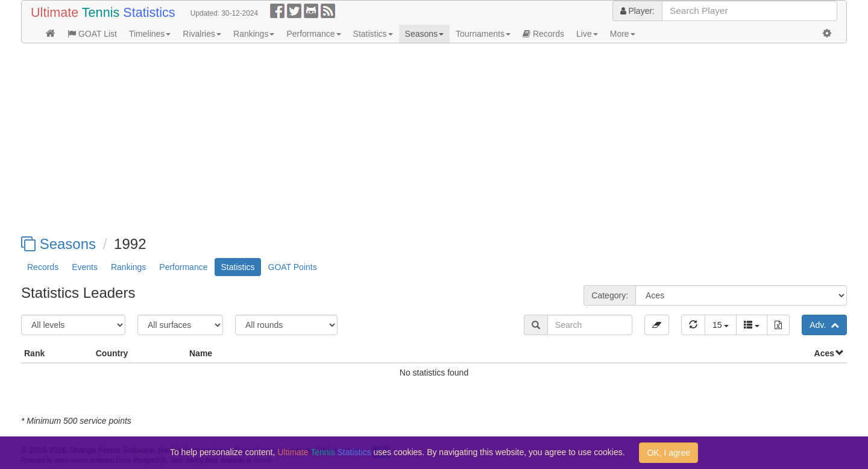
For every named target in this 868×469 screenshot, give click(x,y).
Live (587, 34)
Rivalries (202, 34)
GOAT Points (293, 267)
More (623, 34)
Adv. (824, 325)
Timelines (150, 34)
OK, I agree (668, 453)
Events (85, 267)
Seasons (424, 34)
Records (543, 34)
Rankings (254, 34)
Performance (313, 34)
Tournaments (483, 34)
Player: (637, 11)
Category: (610, 295)
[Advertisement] (383, 140)
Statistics (373, 34)
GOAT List (92, 34)
